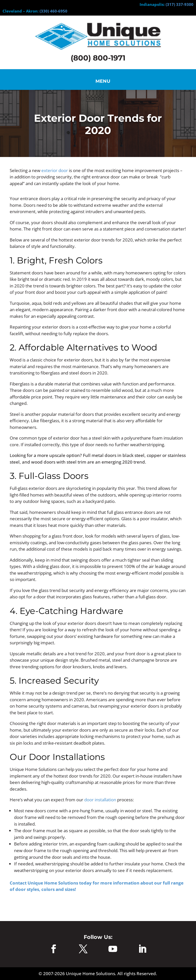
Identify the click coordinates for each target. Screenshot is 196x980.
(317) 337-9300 (180, 4)
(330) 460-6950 (53, 11)
